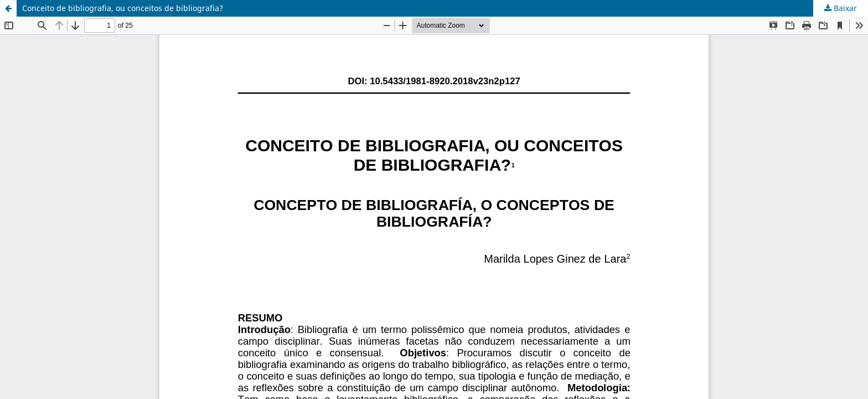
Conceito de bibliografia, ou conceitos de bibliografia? (123, 8)
